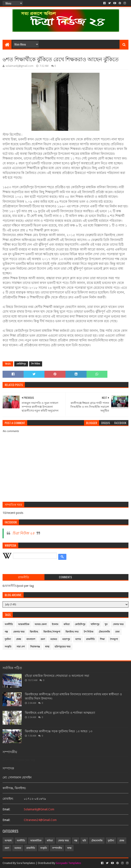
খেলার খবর (118, 624)
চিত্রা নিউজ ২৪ (23, 533)
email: (6, 809)
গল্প (6, 632)
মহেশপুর (66, 639)
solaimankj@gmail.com (39, 809)
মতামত (54, 639)
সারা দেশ (21, 647)
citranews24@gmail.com (40, 820)
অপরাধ (8, 841)
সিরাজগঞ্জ (35, 647)
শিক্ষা (102, 639)
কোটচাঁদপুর (21, 364)
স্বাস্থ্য (47, 647)
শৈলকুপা (114, 639)
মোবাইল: (8, 799)
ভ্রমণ (43, 639)
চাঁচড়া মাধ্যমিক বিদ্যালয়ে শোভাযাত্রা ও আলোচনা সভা (57, 676)
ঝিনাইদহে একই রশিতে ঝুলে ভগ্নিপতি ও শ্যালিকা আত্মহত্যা (60, 713)
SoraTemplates (26, 863)
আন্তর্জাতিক (24, 624)
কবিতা (67, 624)
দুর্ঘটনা (8, 639)
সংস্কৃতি (8, 647)
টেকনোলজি (104, 632)
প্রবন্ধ (19, 639)
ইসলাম (55, 624)
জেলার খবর (19, 632)
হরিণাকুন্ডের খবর (63, 647)
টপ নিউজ (36, 364)
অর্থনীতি (9, 624)
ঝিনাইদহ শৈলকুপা (52, 632)
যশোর (78, 639)
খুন (106, 624)
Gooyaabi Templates (68, 863)
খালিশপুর (95, 624)
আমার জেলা (41, 624)
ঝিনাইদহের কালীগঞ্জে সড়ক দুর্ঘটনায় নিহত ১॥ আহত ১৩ (59, 731)
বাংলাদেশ (31, 639)
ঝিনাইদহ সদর (72, 632)
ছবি (84, 841)
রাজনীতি (90, 639)
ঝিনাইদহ (34, 632)
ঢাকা (117, 632)
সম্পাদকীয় (57, 848)
